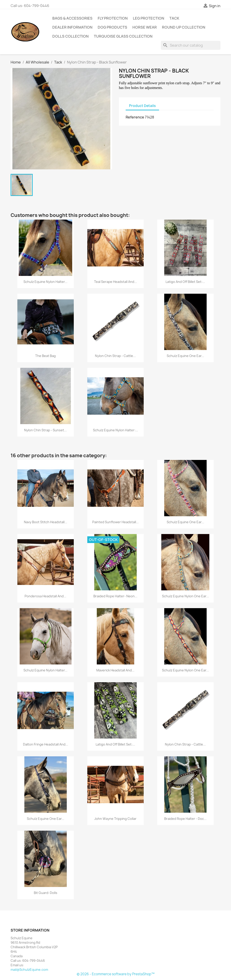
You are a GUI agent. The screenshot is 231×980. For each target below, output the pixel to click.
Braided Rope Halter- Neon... (115, 596)
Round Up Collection (184, 27)
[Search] (191, 45)
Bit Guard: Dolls (46, 893)
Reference (135, 117)
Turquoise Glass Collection (123, 36)
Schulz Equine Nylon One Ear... (185, 596)
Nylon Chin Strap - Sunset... (45, 430)
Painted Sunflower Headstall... (115, 522)
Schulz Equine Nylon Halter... (45, 282)
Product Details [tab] (142, 106)
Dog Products (112, 27)
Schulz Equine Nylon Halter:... (115, 430)
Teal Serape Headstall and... (115, 282)
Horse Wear (145, 27)
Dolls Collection (70, 36)
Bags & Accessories (72, 18)
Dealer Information (72, 27)
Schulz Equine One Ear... (185, 356)
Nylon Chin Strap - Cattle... (115, 356)
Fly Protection (113, 18)
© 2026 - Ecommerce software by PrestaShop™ (116, 974)
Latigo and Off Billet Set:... (185, 282)
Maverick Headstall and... (115, 670)
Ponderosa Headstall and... (45, 596)
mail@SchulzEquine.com (29, 970)
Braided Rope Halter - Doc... (185, 819)
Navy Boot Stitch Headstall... (46, 522)
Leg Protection (149, 18)
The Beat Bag (45, 356)
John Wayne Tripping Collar (115, 819)
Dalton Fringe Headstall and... (46, 744)
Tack (174, 18)
